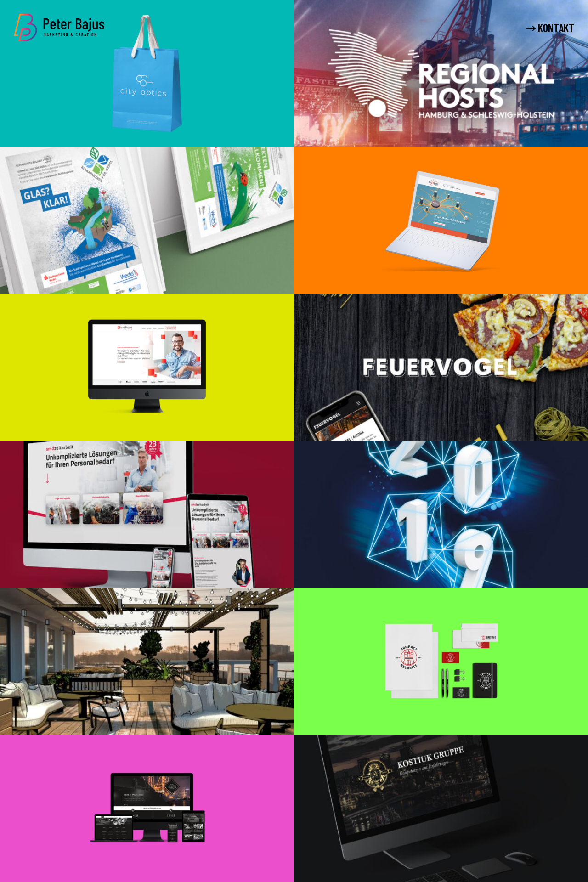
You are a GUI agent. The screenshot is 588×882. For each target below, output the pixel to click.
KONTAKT (550, 28)
